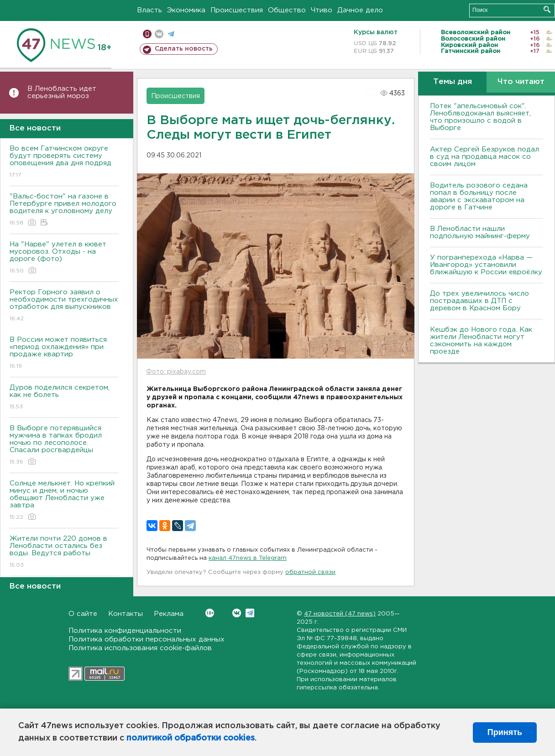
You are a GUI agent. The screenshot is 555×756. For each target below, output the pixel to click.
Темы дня (453, 82)
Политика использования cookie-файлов (140, 648)
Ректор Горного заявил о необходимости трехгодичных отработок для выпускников (64, 306)
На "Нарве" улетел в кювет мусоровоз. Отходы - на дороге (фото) (64, 258)
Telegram (250, 613)
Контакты (126, 614)
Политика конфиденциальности (125, 631)
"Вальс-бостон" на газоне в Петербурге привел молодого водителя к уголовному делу (64, 210)
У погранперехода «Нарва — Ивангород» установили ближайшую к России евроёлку (486, 265)
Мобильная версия (147, 34)
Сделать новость (184, 49)
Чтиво (322, 10)
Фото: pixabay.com (176, 372)
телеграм (171, 34)
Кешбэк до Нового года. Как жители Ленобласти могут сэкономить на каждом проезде (481, 341)
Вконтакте (210, 613)
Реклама (169, 614)
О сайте (83, 614)
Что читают (521, 82)
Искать (547, 9)
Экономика (186, 10)
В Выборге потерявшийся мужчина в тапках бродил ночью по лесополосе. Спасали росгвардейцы (64, 446)
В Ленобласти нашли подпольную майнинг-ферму (480, 232)
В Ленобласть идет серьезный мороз (62, 92)
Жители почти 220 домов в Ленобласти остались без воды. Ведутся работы (64, 552)
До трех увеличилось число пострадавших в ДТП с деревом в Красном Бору (479, 301)
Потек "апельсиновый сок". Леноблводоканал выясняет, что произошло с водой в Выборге (480, 117)
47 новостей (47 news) (340, 614)
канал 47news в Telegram (248, 558)
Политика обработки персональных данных (147, 639)
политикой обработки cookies (191, 738)
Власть (149, 10)
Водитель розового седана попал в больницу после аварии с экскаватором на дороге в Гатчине (479, 196)
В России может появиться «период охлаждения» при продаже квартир (64, 353)
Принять (505, 732)
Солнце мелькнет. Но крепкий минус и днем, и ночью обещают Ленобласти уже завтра (64, 501)
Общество (287, 10)
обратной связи (310, 572)
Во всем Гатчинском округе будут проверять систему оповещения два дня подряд (64, 162)
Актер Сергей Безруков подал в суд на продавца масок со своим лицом (484, 157)
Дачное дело (360, 10)
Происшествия (237, 10)
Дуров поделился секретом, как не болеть (64, 398)
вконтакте (159, 34)
